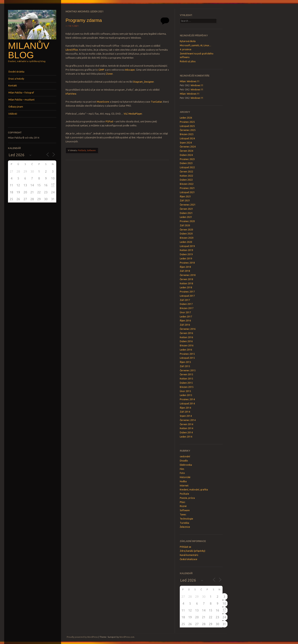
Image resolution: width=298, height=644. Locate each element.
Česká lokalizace (189, 559)
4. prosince (186, 49)
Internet (184, 486)
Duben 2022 (186, 180)
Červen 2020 (186, 230)
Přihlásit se (185, 547)
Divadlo (184, 461)
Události (13, 114)
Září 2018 (185, 271)
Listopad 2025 (187, 126)
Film (182, 469)
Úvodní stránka (16, 72)
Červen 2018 (186, 279)
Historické (185, 477)
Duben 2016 (186, 341)
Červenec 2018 (188, 275)
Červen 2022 (186, 172)
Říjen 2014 (185, 408)
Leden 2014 (186, 437)
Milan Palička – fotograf (21, 93)
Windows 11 (193, 81)
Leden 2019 (186, 259)
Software (91, 150)
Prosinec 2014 (187, 399)
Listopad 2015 (187, 358)
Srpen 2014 (186, 416)
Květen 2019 (186, 250)
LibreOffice (72, 50)
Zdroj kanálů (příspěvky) (193, 551)
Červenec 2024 (188, 147)
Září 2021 (185, 200)
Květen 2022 (186, 176)
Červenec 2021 (188, 205)
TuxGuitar (156, 102)
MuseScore (103, 102)
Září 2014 (185, 412)
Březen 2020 (187, 238)
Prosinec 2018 (187, 263)
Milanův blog (29, 50)
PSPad (109, 121)
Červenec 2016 (188, 329)
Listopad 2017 (187, 296)
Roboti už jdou (188, 61)
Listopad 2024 (187, 138)
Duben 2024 (186, 155)
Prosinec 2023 (187, 159)
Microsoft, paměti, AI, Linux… (195, 45)
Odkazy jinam (16, 107)
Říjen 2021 (185, 196)
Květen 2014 (186, 428)
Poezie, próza (187, 498)
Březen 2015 (187, 387)
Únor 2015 (185, 391)
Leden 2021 (186, 217)
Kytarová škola (188, 41)
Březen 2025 (187, 134)
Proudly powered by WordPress (82, 637)
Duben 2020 (186, 234)
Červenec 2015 (188, 370)
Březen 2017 (187, 308)
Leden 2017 (186, 317)
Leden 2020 (186, 242)
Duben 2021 (186, 213)
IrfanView (71, 94)
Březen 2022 (187, 184)
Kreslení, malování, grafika (194, 490)
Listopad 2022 (187, 167)
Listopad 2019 (187, 246)
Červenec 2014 (188, 420)
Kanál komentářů (189, 555)
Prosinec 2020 (187, 221)
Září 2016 (185, 325)
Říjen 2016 (185, 321)
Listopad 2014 (187, 404)
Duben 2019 (186, 254)
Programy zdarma (84, 20)
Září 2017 (185, 300)
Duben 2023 (186, 163)
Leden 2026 (186, 118)
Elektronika (186, 465)
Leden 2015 (186, 395)
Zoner (109, 74)
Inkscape (130, 70)
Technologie (186, 519)
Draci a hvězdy (16, 79)
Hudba (183, 481)
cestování (185, 456)
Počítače (82, 150)
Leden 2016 (186, 350)
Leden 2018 (186, 287)
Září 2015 (185, 366)
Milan (183, 81)
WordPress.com (127, 637)
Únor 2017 (185, 312)
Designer (149, 82)
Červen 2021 (186, 209)
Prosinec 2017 (187, 292)
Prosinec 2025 (187, 122)
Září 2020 (185, 225)
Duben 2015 (186, 383)
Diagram (138, 82)
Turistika (184, 523)
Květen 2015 (186, 379)
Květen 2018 (186, 283)
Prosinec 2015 (187, 354)
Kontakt (13, 86)
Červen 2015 (186, 374)
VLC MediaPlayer (133, 114)
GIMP (101, 70)
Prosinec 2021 (187, 188)
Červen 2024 (186, 151)
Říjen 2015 (185, 362)
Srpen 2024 (186, 143)
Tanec (183, 514)
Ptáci (182, 502)
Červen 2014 (186, 424)
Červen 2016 (186, 333)
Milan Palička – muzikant (21, 100)
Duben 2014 (186, 432)
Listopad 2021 (187, 192)
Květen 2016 (186, 337)
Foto (182, 473)
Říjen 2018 (185, 267)
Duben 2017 (186, 304)
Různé (183, 506)
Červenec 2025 (188, 130)
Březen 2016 (187, 346)
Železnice (185, 527)
